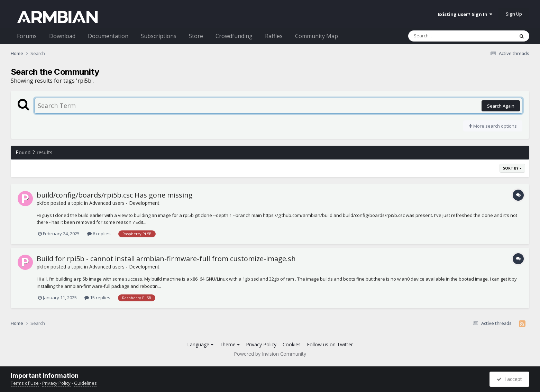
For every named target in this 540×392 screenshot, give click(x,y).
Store (196, 36)
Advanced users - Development (124, 203)
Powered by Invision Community (270, 354)
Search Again (501, 106)
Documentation (108, 36)
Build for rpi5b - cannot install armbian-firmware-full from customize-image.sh (166, 259)
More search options (493, 126)
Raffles (274, 36)
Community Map (317, 36)
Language (200, 344)
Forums (27, 36)
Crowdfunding (234, 36)
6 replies (99, 234)
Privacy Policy (261, 344)
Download (62, 36)
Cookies (292, 344)
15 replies (97, 298)
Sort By (512, 168)
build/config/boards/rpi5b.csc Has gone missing (115, 195)
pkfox (43, 203)
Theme (230, 344)
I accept (509, 379)
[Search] (443, 36)
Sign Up (514, 14)
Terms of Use (25, 383)
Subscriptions (159, 36)
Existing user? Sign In (465, 14)
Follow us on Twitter (330, 344)
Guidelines (85, 383)
